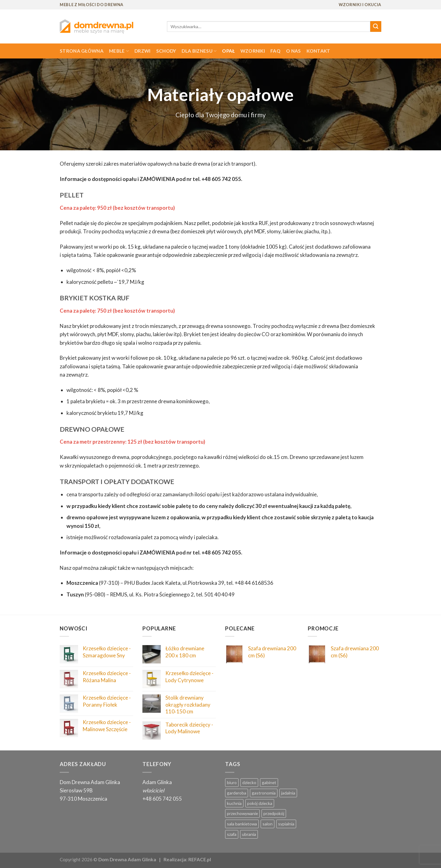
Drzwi (143, 51)
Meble (119, 51)
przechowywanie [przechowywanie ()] (242, 813)
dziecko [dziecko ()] (249, 782)
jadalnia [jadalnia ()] (288, 793)
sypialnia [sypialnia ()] (286, 824)
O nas (294, 51)
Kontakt (318, 51)
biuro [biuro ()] (232, 782)
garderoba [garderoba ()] (237, 793)
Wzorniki (253, 51)
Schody (166, 51)
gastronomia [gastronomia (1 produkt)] (264, 793)
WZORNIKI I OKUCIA (360, 5)
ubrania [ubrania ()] (249, 834)
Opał (228, 51)
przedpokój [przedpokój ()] (274, 813)
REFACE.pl (200, 859)
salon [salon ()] (268, 824)
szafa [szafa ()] (232, 834)
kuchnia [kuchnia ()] (234, 803)
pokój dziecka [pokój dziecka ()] (260, 803)
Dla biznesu (199, 51)
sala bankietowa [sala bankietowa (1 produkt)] (242, 824)
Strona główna (82, 51)
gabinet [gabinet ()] (269, 782)
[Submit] (376, 27)
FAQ (275, 51)
